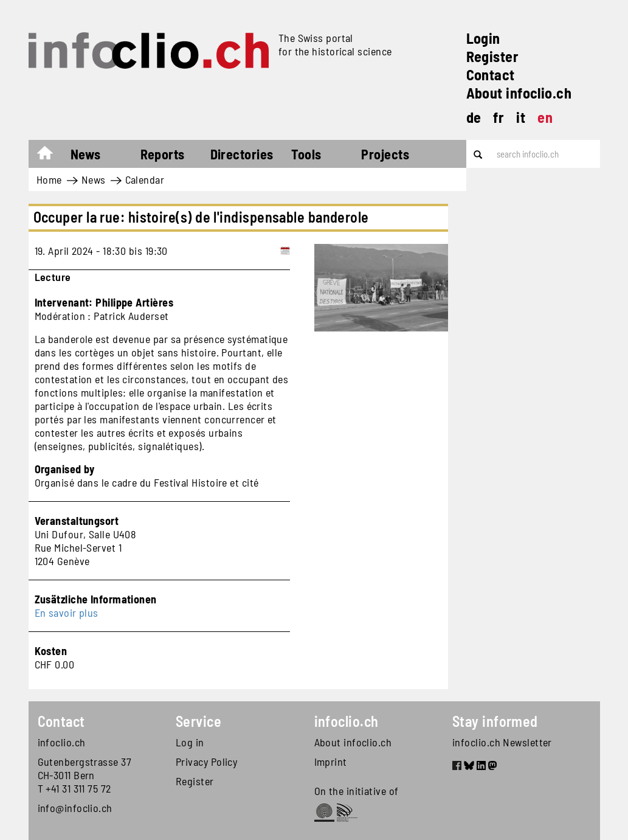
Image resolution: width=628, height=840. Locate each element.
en (545, 117)
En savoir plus (67, 613)
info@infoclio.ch (75, 808)
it (521, 117)
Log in (190, 742)
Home (51, 156)
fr (499, 117)
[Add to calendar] (285, 251)
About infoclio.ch (519, 93)
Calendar (145, 179)
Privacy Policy (206, 762)
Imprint (331, 762)
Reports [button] (163, 154)
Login (483, 38)
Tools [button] (306, 154)
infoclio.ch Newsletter (502, 742)
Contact (491, 75)
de (474, 117)
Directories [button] (242, 154)
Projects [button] (385, 154)
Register (493, 56)
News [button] (86, 154)
